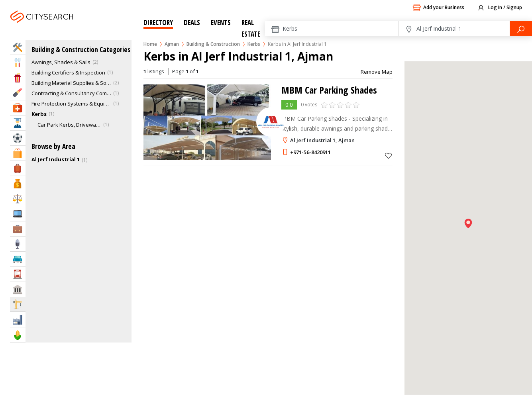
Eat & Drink (18, 62)
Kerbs (254, 44)
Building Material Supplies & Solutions (71, 83)
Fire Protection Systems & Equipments (71, 104)
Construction (18, 304)
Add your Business (438, 8)
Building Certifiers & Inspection (68, 72)
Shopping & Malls (18, 153)
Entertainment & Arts (18, 77)
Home (150, 44)
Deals (192, 23)
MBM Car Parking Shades (329, 90)
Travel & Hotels (18, 168)
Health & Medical (18, 108)
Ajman (62, 26)
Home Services (18, 47)
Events (221, 23)
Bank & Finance (18, 183)
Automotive (18, 259)
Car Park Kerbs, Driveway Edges (69, 125)
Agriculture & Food (18, 335)
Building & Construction (213, 44)
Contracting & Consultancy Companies (71, 93)
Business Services (18, 229)
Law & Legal (18, 199)
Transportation (18, 274)
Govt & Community (18, 289)
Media (18, 244)
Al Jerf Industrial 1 (56, 159)
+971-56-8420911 (310, 152)
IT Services (18, 214)
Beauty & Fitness (18, 93)
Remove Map (377, 72)
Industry (18, 320)
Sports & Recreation (18, 138)
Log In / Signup (500, 8)
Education (18, 123)
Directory (158, 23)
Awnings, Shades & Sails (61, 62)
